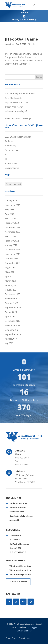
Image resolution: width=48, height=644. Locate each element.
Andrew (11, 44)
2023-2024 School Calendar (18, 137)
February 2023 (12, 223)
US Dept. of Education (19, 544)
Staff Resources (17, 512)
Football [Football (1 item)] (9, 184)
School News (11, 164)
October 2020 (11, 303)
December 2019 (12, 321)
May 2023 (9, 210)
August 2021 (11, 267)
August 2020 (11, 312)
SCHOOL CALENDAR (18, 581)
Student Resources (18, 503)
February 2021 (12, 285)
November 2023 (13, 205)
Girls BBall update (13, 98)
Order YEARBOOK (18, 552)
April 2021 (10, 276)
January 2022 (11, 245)
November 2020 (13, 299)
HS (6, 155)
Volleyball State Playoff (16, 111)
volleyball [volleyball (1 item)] (17, 184)
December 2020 (12, 294)
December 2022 (12, 227)
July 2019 (9, 343)
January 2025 (11, 201)
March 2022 (10, 236)
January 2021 (11, 290)
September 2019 (13, 334)
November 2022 (13, 232)
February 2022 (12, 241)
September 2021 (13, 263)
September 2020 (13, 308)
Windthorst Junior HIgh (20, 570)
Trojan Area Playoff (14, 107)
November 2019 (13, 325)
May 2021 (9, 272)
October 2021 (11, 259)
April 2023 (10, 214)
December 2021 (12, 250)
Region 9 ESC (15, 548)
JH (37, 44)
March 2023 (10, 218)
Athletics (32, 44)
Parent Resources (18, 507)
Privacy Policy (11, 638)
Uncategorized (12, 168)
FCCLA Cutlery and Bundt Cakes (20, 94)
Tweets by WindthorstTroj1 (18, 119)
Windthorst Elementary (20, 566)
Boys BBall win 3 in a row (17, 102)
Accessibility (15, 520)
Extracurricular (12, 150)
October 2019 (11, 330)
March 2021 (10, 281)
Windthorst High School (20, 574)
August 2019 (11, 339)
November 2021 (13, 254)
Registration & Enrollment (21, 516)
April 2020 (10, 316)
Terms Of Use (24, 638)
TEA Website (15, 535)
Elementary (10, 146)
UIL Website (15, 540)
